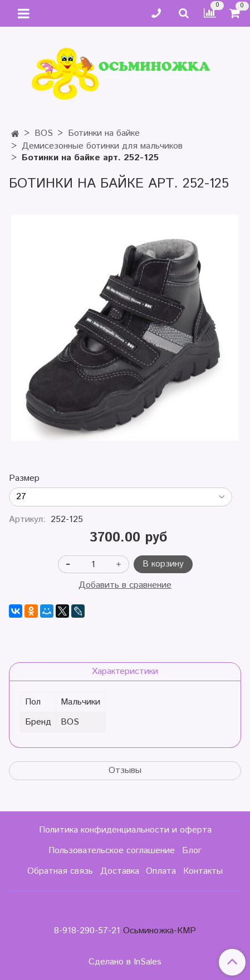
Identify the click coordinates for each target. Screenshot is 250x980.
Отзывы (125, 770)
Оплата (161, 871)
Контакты (203, 871)
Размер (24, 479)
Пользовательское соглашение (112, 851)
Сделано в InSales (125, 962)
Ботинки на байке (104, 133)
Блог (192, 851)
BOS (44, 133)
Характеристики (125, 671)
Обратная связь (60, 871)
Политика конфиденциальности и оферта (125, 830)
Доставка (120, 871)
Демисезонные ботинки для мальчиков (102, 146)
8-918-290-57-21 (87, 931)
